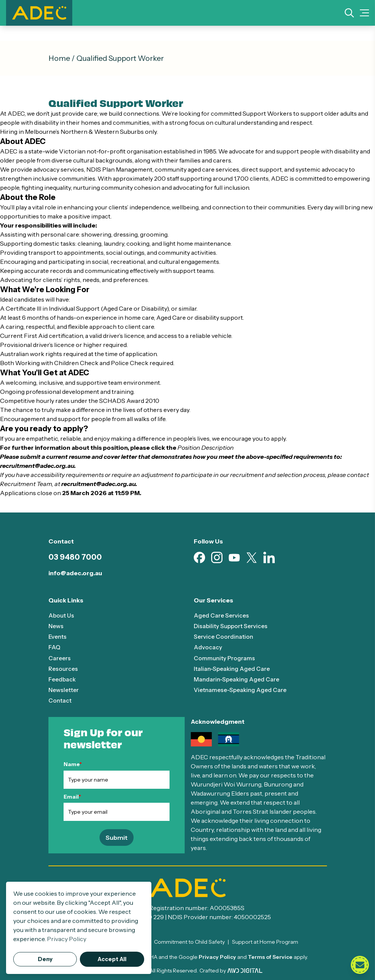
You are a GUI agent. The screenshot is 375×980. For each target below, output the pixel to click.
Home (59, 58)
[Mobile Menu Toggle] (364, 13)
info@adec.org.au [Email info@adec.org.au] (75, 573)
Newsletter (65, 689)
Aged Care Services (222, 615)
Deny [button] (45, 959)
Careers (60, 658)
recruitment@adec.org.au (37, 466)
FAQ (55, 647)
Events (58, 636)
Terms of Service (270, 957)
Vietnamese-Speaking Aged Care (242, 689)
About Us (61, 615)
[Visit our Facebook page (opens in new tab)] (199, 557)
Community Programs (225, 658)
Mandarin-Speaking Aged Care (238, 679)
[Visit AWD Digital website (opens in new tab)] (245, 970)
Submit (117, 837)
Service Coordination (224, 636)
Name (73, 764)
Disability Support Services (232, 626)
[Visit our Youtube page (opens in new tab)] (234, 558)
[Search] (349, 13)
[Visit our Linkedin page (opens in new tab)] (269, 557)
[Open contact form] (360, 965)
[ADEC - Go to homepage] (188, 887)
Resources (64, 668)
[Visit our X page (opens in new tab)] (252, 558)
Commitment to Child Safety (189, 941)
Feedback (63, 679)
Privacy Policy (217, 957)
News (57, 626)
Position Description (206, 447)
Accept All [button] (112, 959)
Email (72, 796)
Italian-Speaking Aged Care (233, 668)
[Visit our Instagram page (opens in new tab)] (217, 557)
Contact (60, 700)
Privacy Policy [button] (67, 939)
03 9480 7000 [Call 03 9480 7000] (75, 557)
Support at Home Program (265, 941)
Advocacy (208, 647)
